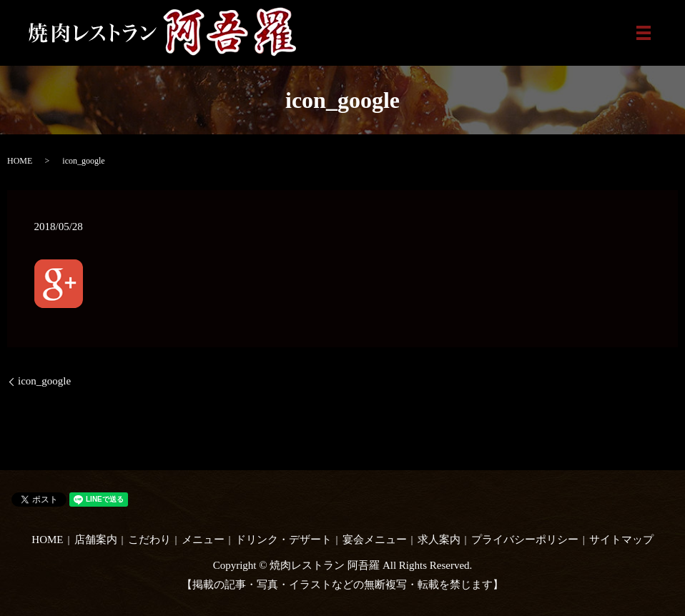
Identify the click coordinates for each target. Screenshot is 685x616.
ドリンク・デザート (284, 540)
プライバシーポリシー (525, 540)
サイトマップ (621, 540)
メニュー (203, 540)
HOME (20, 161)
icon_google (44, 381)
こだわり (149, 540)
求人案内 (439, 540)
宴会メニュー (375, 540)
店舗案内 (96, 540)
